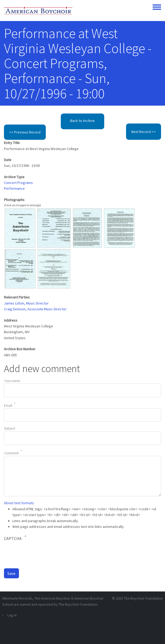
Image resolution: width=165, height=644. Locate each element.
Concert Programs (18, 183)
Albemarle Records (17, 598)
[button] (20, 228)
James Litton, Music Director (26, 303)
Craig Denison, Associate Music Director (35, 309)
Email (8, 405)
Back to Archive (82, 121)
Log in (12, 615)
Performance (14, 188)
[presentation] (44, 554)
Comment (11, 453)
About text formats (19, 503)
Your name (12, 381)
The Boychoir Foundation (143, 598)
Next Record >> (144, 132)
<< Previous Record (25, 132)
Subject (10, 428)
